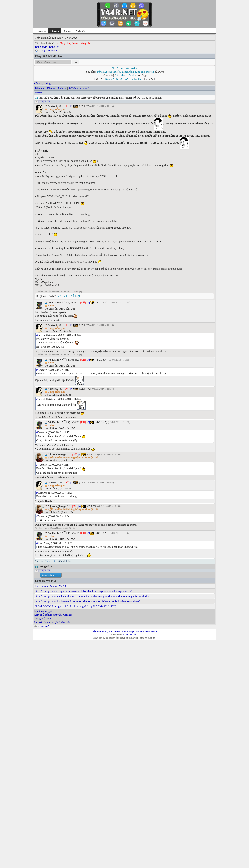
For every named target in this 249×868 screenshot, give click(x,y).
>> (49, 102)
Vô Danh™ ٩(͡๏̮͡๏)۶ (69, 296)
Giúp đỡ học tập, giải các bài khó (124, 79)
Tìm (75, 62)
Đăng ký (54, 47)
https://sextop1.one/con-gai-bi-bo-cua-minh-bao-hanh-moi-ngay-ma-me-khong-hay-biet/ (83, 591)
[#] (72, 106)
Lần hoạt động (42, 84)
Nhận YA (80, 31)
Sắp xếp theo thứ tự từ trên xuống (53, 622)
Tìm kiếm (39, 93)
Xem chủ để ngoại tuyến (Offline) (53, 615)
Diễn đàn (40, 88)
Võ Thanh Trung (130, 634)
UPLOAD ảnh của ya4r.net (124, 68)
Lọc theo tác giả (43, 611)
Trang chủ (41, 31)
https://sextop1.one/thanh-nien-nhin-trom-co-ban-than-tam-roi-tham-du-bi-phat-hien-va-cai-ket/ (87, 601)
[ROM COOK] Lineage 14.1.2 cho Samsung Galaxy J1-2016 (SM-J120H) (76, 606)
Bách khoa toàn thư (126, 75)
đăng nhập (50, 561)
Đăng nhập (41, 47)
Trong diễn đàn (42, 619)
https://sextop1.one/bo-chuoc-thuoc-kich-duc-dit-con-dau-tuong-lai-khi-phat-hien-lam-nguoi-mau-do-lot (92, 596)
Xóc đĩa (68, 31)
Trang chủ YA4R (48, 50)
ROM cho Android (79, 88)
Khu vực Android (57, 88)
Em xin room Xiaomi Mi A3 (50, 586)
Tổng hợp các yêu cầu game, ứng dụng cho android (125, 72)
